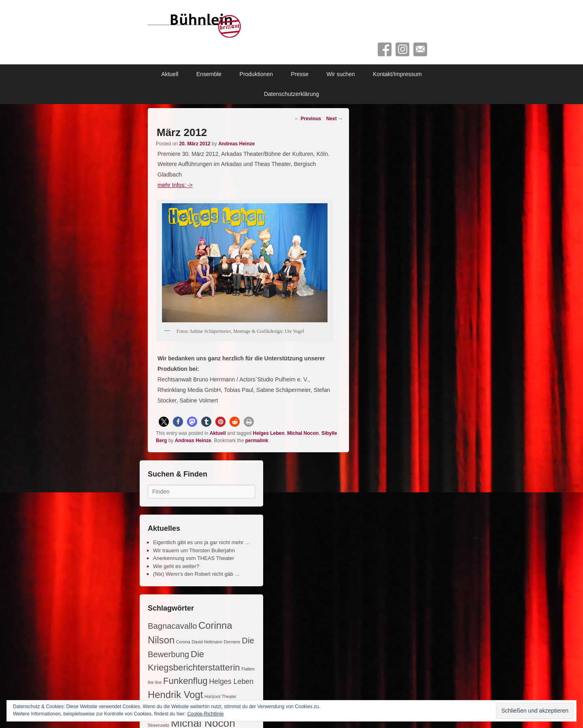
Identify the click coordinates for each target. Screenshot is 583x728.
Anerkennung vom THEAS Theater (194, 558)
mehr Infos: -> (175, 185)
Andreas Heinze (236, 144)
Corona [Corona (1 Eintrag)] (183, 642)
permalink (257, 441)
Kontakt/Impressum (397, 74)
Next (335, 119)
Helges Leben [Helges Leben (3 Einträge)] (231, 681)
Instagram (402, 49)
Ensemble (209, 74)
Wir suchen (341, 74)
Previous (308, 119)
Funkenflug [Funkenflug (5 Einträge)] (185, 681)
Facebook (385, 49)
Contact (420, 49)
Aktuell (170, 74)
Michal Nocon (303, 433)
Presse (300, 74)
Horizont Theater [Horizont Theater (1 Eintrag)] (220, 696)
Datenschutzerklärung (291, 94)
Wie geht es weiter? (176, 566)
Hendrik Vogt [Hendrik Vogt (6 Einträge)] (175, 695)
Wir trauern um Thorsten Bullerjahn (194, 550)
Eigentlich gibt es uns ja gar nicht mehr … (202, 542)
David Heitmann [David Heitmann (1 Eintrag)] (207, 642)
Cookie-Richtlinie (206, 714)
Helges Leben (268, 433)
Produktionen (256, 74)
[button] (164, 422)
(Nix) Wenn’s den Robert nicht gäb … (197, 574)
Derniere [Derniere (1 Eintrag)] (232, 642)
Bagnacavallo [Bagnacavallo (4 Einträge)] (172, 626)
